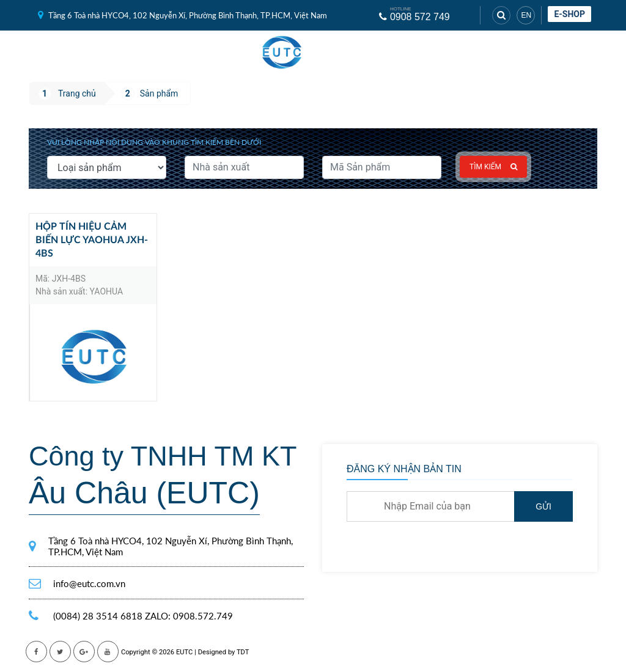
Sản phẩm (159, 93)
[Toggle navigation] (350, 53)
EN (526, 15)
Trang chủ (77, 93)
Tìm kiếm (493, 167)
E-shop (569, 14)
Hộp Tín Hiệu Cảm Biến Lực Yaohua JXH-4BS (92, 240)
